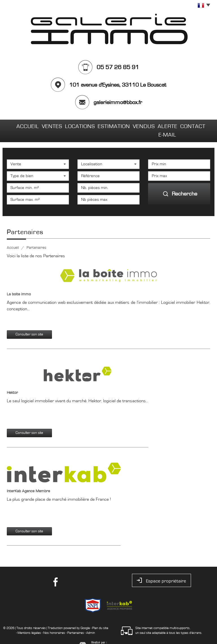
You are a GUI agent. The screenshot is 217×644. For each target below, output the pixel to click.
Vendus (132, 125)
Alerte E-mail (164, 125)
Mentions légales (29, 622)
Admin (91, 622)
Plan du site (100, 617)
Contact (197, 125)
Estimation (103, 125)
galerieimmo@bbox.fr (118, 102)
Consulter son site (29, 324)
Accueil (19, 125)
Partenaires (76, 622)
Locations (71, 125)
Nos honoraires (54, 622)
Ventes (44, 125)
